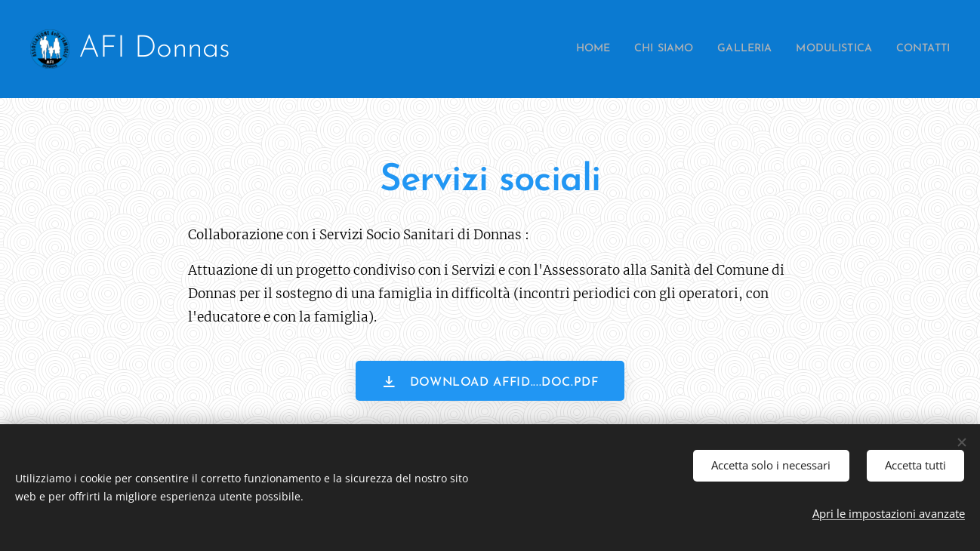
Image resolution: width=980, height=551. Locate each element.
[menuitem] (556, 49)
